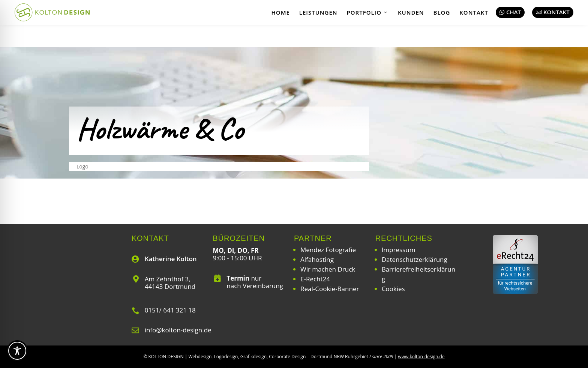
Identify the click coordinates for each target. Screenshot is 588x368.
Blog (442, 12)
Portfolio (368, 12)
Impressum (399, 250)
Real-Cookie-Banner (330, 289)
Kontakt (474, 12)
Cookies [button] (393, 289)
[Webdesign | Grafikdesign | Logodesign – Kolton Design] (52, 12)
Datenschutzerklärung (415, 259)
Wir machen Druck (328, 269)
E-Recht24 (315, 279)
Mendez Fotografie (328, 250)
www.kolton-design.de (421, 357)
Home (281, 12)
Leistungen (318, 12)
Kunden (411, 12)
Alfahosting (317, 259)
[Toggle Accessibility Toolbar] (17, 351)
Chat (510, 12)
